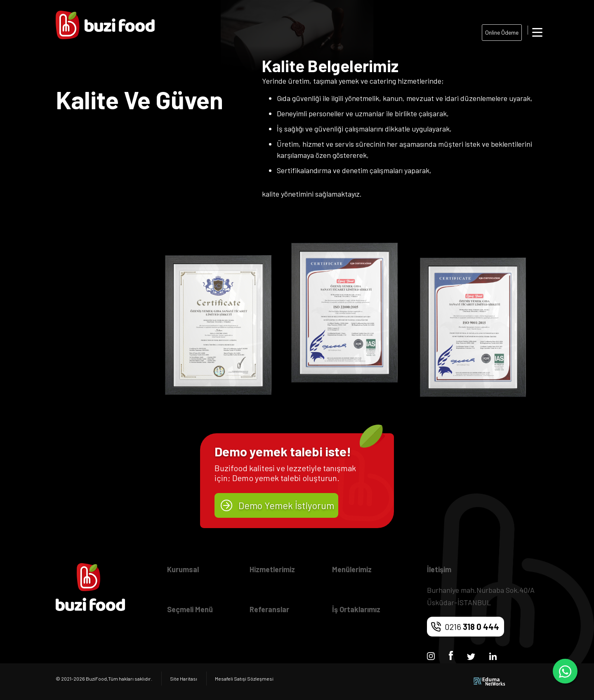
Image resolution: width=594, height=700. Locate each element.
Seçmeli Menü (190, 609)
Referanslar (269, 609)
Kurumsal (183, 569)
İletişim (439, 569)
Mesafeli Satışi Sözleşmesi (244, 679)
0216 (472, 627)
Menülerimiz (352, 569)
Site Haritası (184, 679)
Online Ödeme (502, 32)
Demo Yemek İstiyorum (286, 505)
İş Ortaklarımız (356, 609)
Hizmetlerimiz (272, 569)
